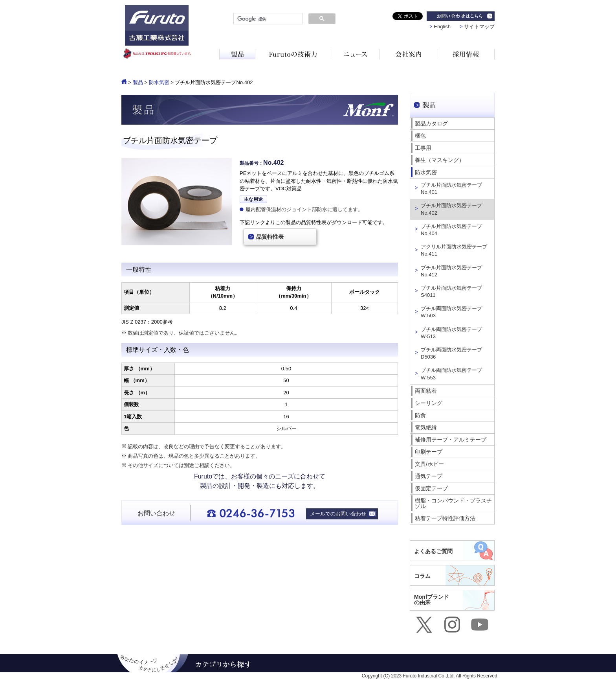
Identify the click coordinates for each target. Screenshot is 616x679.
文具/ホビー (429, 464)
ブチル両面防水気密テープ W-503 (451, 312)
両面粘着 (426, 391)
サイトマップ (479, 27)
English (442, 27)
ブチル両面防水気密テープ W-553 (451, 374)
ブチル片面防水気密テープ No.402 (451, 209)
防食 (420, 415)
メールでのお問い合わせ (338, 514)
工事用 (423, 148)
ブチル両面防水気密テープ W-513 (451, 333)
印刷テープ (429, 452)
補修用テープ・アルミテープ (451, 440)
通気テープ (429, 476)
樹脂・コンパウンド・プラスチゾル (453, 503)
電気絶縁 (426, 427)
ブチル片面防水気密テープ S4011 (451, 292)
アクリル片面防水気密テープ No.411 (454, 250)
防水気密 (159, 82)
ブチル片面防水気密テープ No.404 (451, 230)
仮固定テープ (431, 488)
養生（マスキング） (440, 160)
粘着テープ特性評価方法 (445, 518)
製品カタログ (431, 123)
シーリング (429, 403)
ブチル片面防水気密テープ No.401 (451, 189)
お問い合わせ (156, 513)
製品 (138, 82)
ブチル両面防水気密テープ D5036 (451, 353)
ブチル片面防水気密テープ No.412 (451, 271)
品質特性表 (270, 237)
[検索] (267, 19)
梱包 (420, 136)
